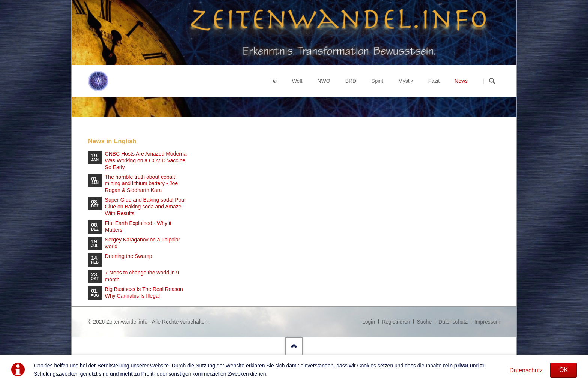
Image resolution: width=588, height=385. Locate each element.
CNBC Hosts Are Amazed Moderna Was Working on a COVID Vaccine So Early (146, 160)
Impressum (487, 322)
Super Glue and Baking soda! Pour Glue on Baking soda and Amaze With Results (145, 207)
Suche (424, 322)
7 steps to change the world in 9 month (142, 276)
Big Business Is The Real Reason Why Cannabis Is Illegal (144, 292)
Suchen (492, 81)
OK (563, 370)
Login (369, 322)
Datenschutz (526, 370)
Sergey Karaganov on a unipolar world (143, 243)
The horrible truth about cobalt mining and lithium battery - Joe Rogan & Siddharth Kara (142, 184)
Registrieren (396, 322)
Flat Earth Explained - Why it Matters (138, 226)
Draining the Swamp (129, 256)
